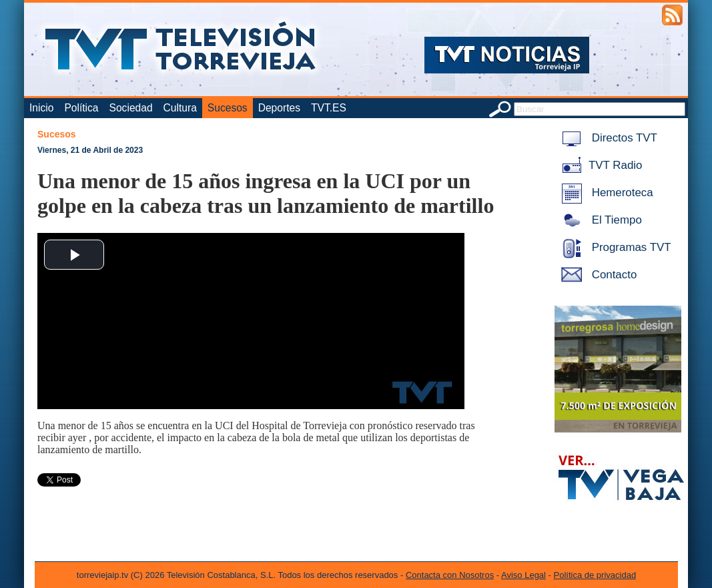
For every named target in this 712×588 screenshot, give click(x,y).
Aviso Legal (523, 575)
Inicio (41, 108)
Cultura (180, 108)
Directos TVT (607, 138)
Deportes (279, 108)
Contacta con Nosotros (450, 575)
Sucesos (228, 108)
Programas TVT (614, 247)
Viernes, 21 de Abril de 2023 (90, 150)
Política (81, 108)
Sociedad (131, 108)
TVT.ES (329, 108)
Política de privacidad (595, 575)
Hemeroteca (605, 193)
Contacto (597, 275)
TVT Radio (599, 165)
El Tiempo (599, 220)
